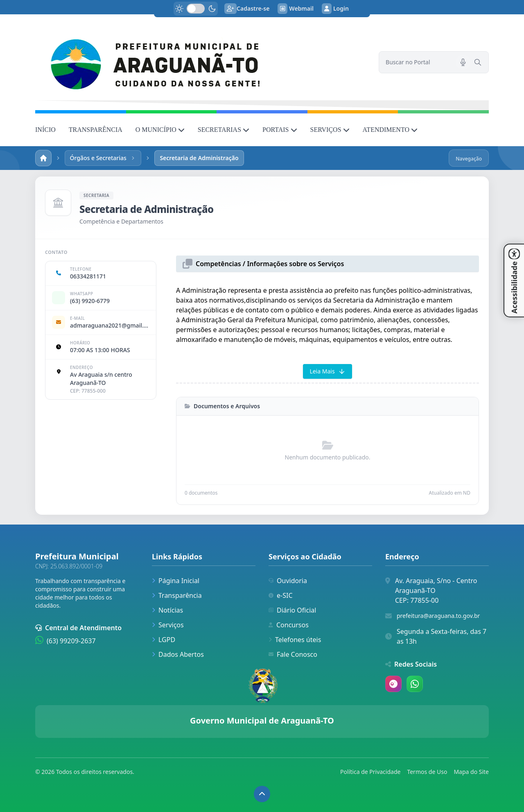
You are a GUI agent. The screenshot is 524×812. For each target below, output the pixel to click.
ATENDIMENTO (390, 130)
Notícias (167, 610)
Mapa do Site (471, 772)
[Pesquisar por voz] (463, 62)
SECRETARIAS (224, 130)
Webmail (296, 9)
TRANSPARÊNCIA (96, 130)
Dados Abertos (178, 654)
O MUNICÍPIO (160, 130)
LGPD (164, 640)
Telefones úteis (295, 640)
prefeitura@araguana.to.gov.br (438, 616)
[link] (202, 62)
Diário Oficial (292, 610)
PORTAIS (280, 130)
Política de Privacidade (370, 772)
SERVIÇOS (330, 130)
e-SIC (281, 595)
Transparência (177, 595)
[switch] (196, 9)
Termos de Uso (427, 772)
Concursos (289, 625)
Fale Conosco (293, 654)
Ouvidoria (288, 581)
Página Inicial (176, 581)
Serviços (168, 625)
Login (335, 9)
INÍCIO (45, 130)
